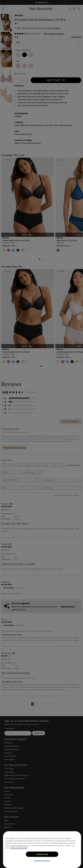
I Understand (42, 854)
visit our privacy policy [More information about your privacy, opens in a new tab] (19, 848)
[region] (42, 850)
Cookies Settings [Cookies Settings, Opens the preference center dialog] (42, 861)
